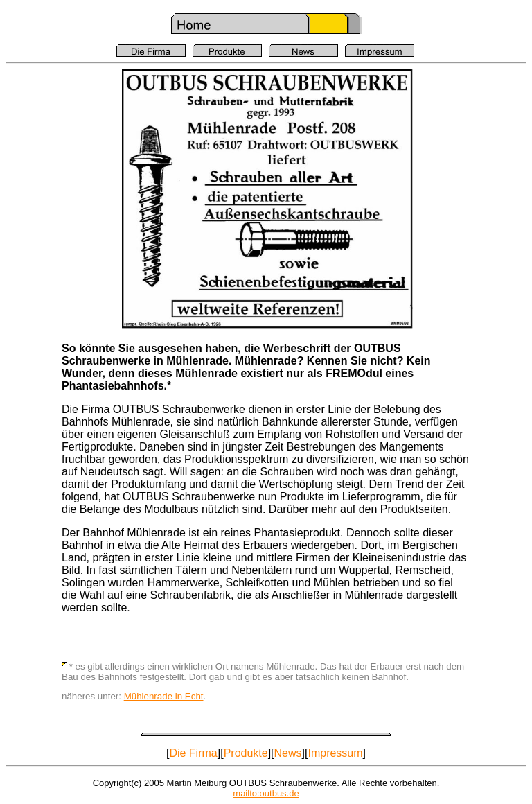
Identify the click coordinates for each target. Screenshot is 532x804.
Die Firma (193, 753)
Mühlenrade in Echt (164, 696)
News (288, 753)
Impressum (335, 753)
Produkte (246, 753)
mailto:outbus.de (266, 793)
